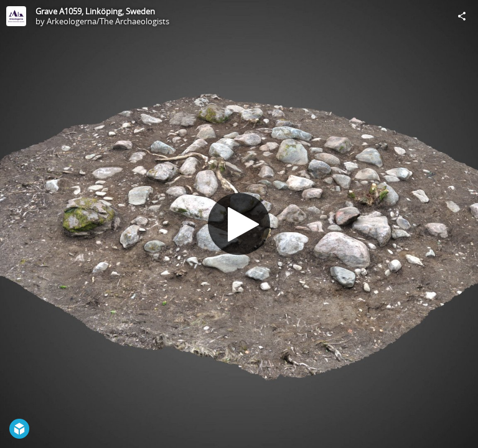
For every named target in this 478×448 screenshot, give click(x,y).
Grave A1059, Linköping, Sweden (95, 11)
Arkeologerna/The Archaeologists (108, 21)
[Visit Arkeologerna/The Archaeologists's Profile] (16, 16)
